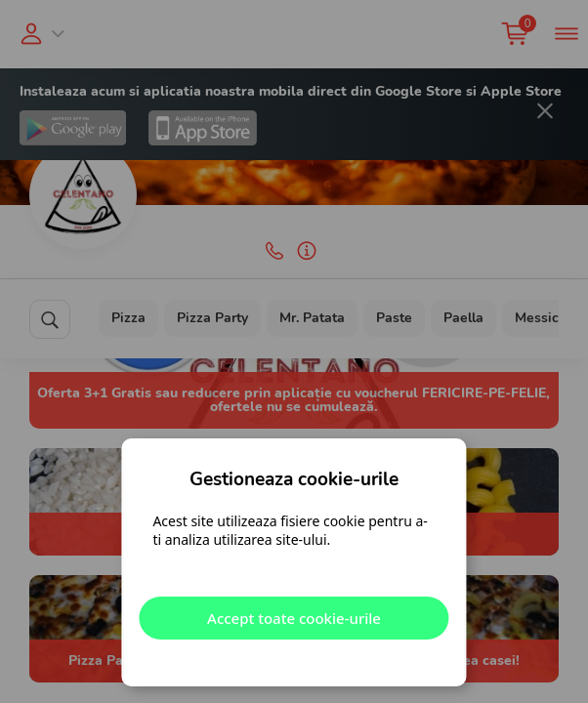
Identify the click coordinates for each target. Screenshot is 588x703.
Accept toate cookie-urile (294, 618)
